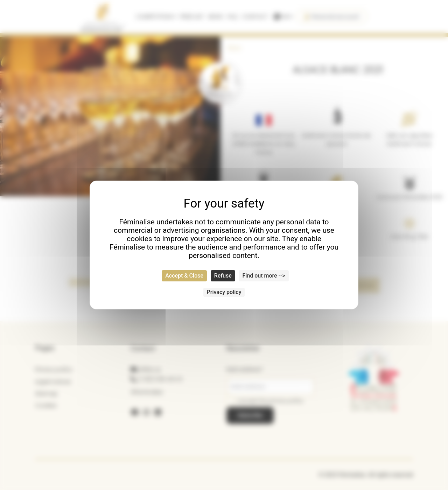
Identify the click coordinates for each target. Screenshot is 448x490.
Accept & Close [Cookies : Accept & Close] (184, 276)
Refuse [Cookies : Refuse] (223, 276)
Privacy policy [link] (224, 292)
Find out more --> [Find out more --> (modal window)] (264, 276)
